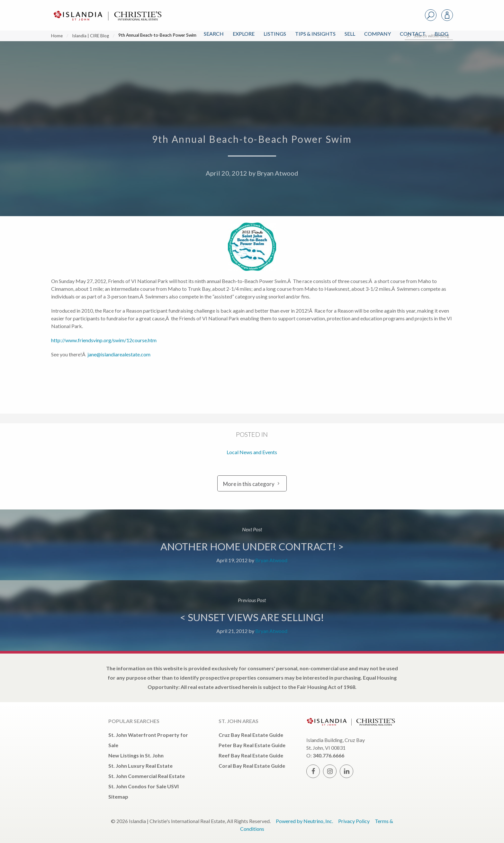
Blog (441, 34)
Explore (244, 34)
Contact (413, 34)
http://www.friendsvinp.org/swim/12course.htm (104, 340)
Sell (350, 34)
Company (378, 34)
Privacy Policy (354, 821)
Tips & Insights (315, 34)
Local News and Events (252, 452)
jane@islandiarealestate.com (118, 354)
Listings (275, 34)
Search (214, 34)
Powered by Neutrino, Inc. (304, 821)
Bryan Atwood (278, 173)
